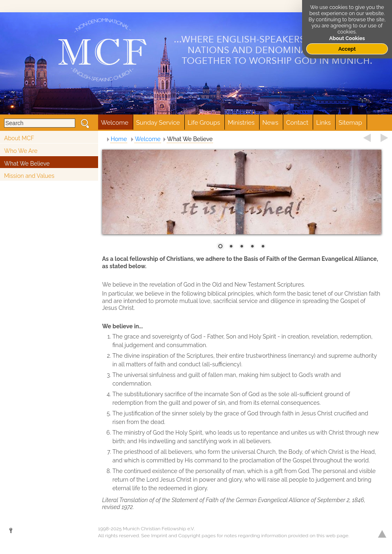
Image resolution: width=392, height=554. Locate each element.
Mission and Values (29, 176)
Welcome (148, 139)
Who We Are (21, 151)
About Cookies (347, 38)
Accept (347, 49)
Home (119, 139)
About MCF (19, 138)
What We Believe (27, 164)
